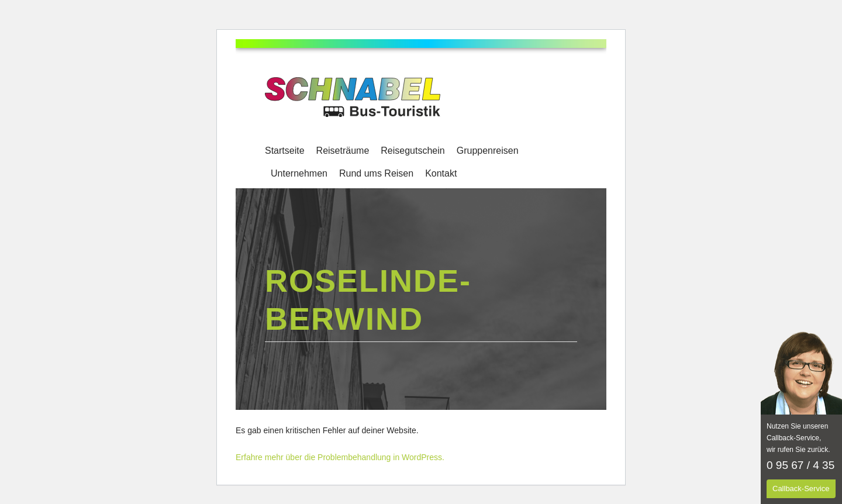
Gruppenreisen (488, 151)
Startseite (285, 151)
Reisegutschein (413, 151)
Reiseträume (343, 151)
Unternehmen (299, 173)
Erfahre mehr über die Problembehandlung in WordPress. (340, 457)
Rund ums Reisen (376, 173)
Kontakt (441, 173)
